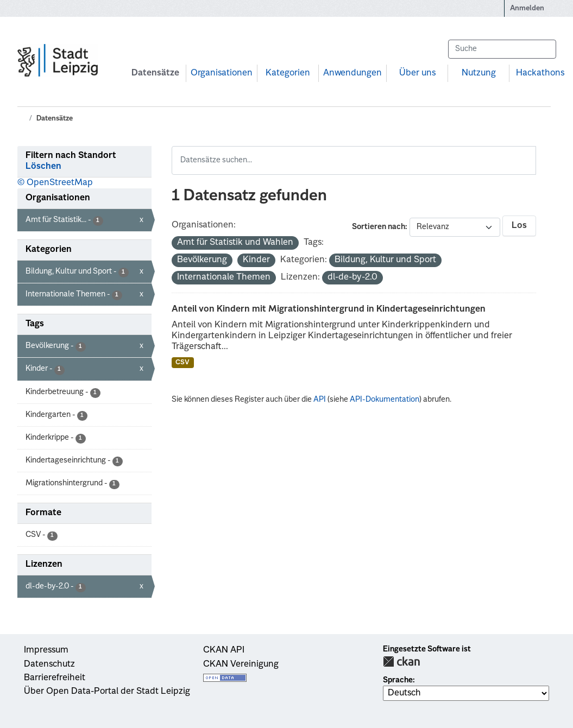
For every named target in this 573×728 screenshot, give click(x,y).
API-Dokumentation (385, 400)
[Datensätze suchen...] (502, 49)
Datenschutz (49, 664)
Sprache (398, 680)
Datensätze (155, 73)
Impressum (46, 650)
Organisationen (222, 73)
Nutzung (479, 73)
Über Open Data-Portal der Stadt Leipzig (107, 692)
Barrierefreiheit (55, 678)
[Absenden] (543, 49)
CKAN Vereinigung (241, 664)
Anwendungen (352, 73)
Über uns (417, 73)
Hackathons (540, 73)
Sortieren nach (379, 227)
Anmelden (527, 8)
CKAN (401, 661)
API (320, 400)
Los (519, 226)
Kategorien (288, 73)
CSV (182, 363)
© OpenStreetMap (55, 183)
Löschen (43, 167)
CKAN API (224, 650)
